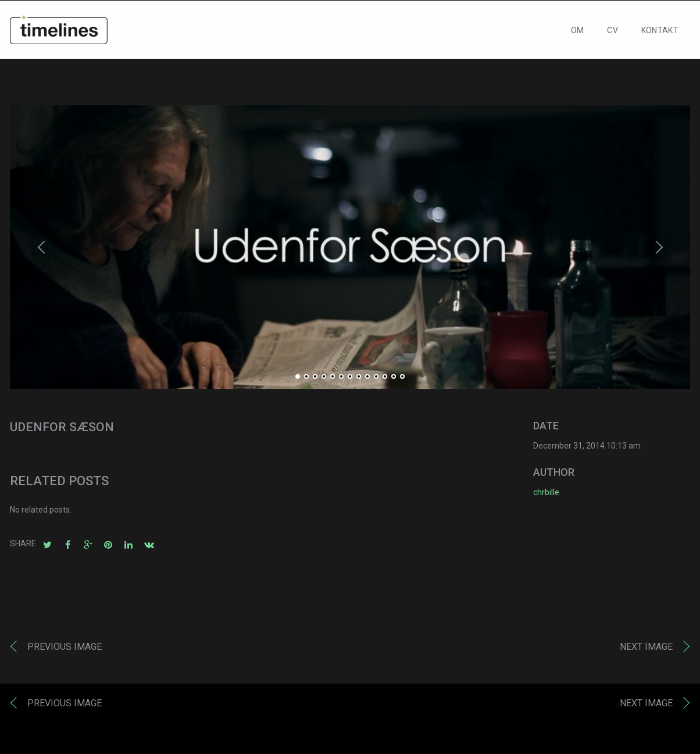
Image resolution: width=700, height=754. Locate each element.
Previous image (65, 649)
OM (578, 33)
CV (612, 33)
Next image (646, 649)
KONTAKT (660, 33)
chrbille (546, 495)
